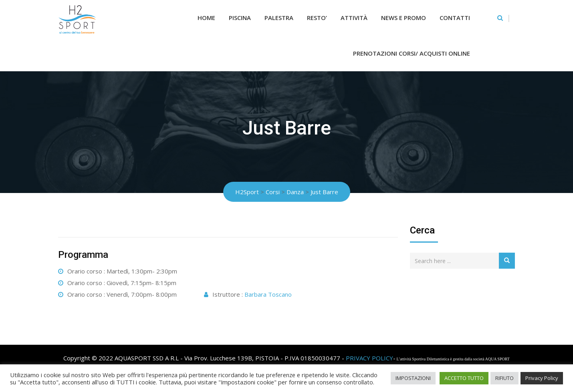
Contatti (455, 18)
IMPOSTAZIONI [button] (413, 378)
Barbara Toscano (268, 294)
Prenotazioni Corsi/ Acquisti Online (412, 53)
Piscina (240, 18)
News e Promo (404, 18)
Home (206, 18)
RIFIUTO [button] (504, 378)
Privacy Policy (542, 378)
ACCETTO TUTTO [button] (464, 378)
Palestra (279, 18)
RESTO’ (317, 18)
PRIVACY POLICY (369, 358)
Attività (354, 18)
